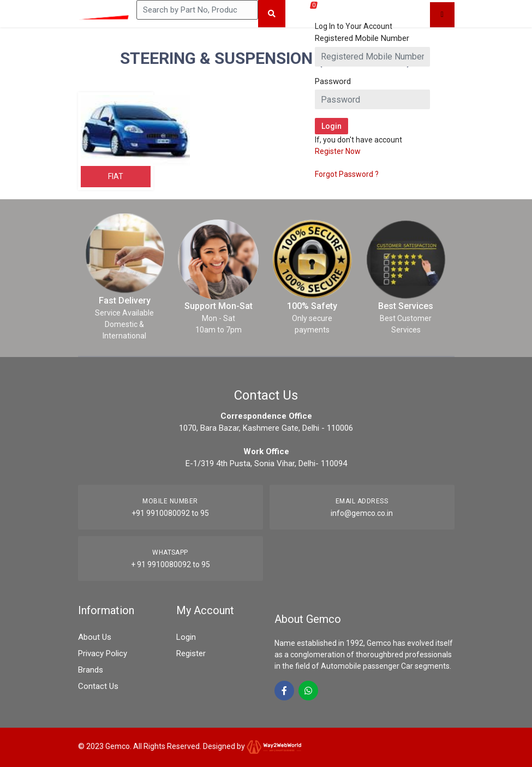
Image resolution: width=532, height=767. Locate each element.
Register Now (338, 151)
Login (186, 637)
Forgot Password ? (347, 174)
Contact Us (98, 686)
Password (333, 81)
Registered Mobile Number (362, 38)
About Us (95, 637)
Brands (91, 670)
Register (191, 653)
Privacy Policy (103, 653)
